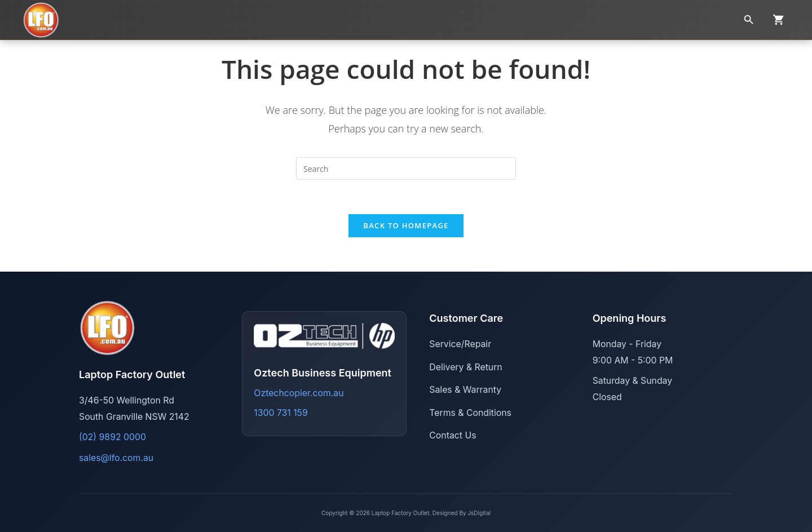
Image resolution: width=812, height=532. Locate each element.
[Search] (749, 20)
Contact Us (453, 435)
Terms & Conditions (470, 413)
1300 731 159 (281, 413)
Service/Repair (460, 344)
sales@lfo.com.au (116, 458)
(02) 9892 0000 (112, 437)
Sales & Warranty (465, 390)
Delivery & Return (465, 367)
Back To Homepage (406, 225)
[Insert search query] (406, 169)
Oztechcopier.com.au (299, 393)
